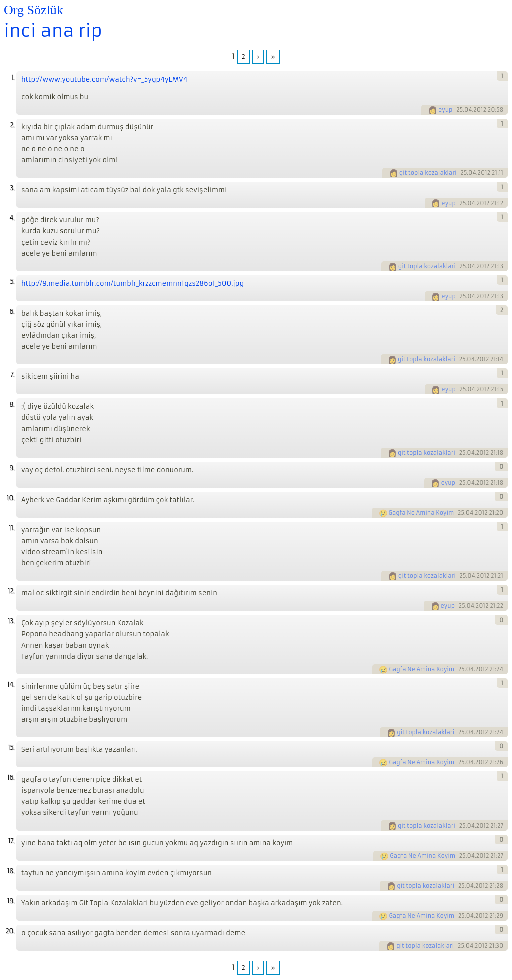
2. (12, 125)
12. (11, 591)
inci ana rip (53, 31)
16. (11, 778)
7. (12, 374)
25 (460, 110)
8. (12, 404)
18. (11, 871)
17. (11, 841)
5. (12, 281)
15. (11, 748)
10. (11, 498)
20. (10, 931)
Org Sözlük (34, 10)
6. (12, 311)
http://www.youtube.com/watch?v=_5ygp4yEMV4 (104, 79)
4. (12, 218)
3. (12, 188)
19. (11, 901)
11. (12, 528)
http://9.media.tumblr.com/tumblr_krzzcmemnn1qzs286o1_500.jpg (133, 283)
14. (11, 685)
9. (12, 468)
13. (11, 621)
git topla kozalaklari (428, 173)
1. (13, 77)
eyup (446, 110)
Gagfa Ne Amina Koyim (422, 513)
